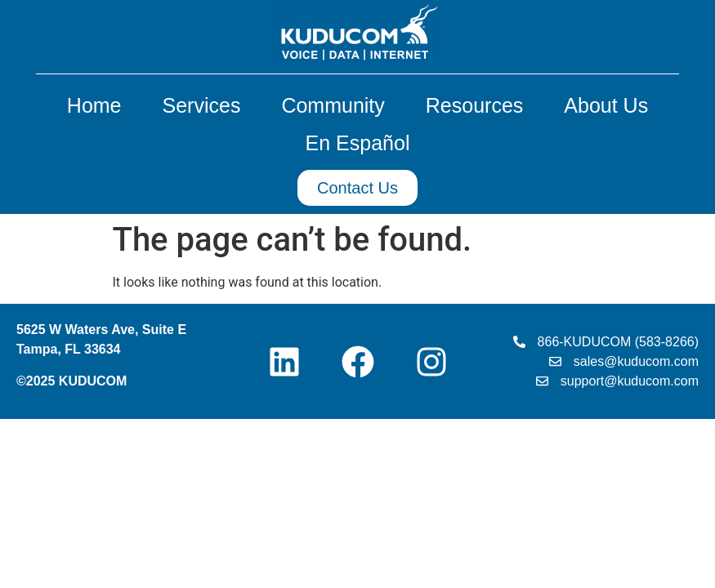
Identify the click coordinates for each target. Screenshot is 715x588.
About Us (606, 105)
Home (98, 105)
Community (337, 105)
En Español (358, 143)
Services (206, 105)
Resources (479, 105)
